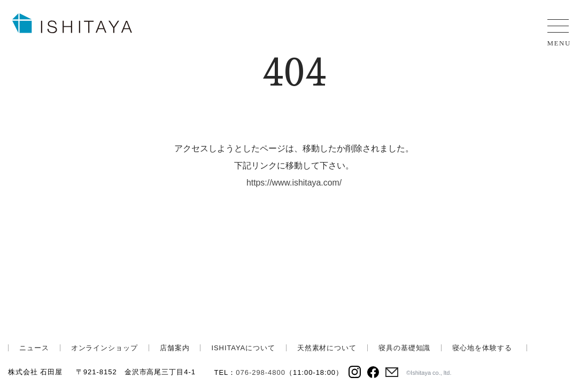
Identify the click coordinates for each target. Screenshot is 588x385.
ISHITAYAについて (243, 348)
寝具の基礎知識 (404, 348)
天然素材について (327, 348)
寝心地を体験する (482, 348)
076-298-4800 (261, 372)
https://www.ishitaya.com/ (294, 183)
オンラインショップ (105, 348)
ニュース (34, 348)
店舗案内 (175, 348)
